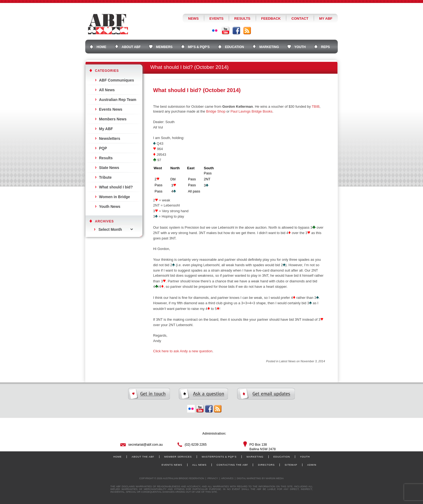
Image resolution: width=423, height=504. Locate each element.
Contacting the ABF (232, 465)
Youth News (110, 207)
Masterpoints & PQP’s (219, 457)
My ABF (326, 18)
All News (107, 90)
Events (216, 18)
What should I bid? (116, 187)
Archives (227, 478)
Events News (111, 109)
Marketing (255, 457)
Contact (300, 18)
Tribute (105, 177)
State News (109, 168)
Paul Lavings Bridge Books (251, 111)
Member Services (178, 457)
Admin (312, 465)
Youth (305, 457)
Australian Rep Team (118, 100)
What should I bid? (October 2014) (197, 90)
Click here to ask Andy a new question (183, 351)
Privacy (213, 478)
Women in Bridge (115, 197)
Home (117, 457)
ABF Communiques (117, 80)
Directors (266, 465)
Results (242, 18)
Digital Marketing (249, 478)
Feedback (271, 18)
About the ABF (143, 457)
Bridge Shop (216, 111)
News (193, 18)
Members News (113, 119)
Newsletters (110, 138)
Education (282, 457)
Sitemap (291, 465)
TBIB (315, 106)
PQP (103, 148)
